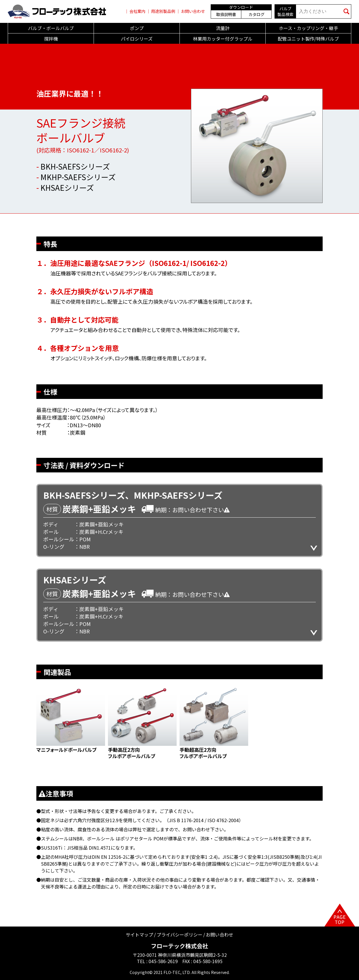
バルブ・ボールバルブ (51, 28)
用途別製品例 (163, 11)
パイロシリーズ (137, 39)
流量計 (223, 28)
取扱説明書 (226, 14)
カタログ (257, 14)
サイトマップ (139, 935)
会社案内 (137, 11)
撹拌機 (51, 39)
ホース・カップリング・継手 (308, 28)
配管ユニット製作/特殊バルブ (308, 39)
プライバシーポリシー (179, 935)
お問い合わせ (193, 11)
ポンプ (137, 28)
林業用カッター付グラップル (223, 39)
